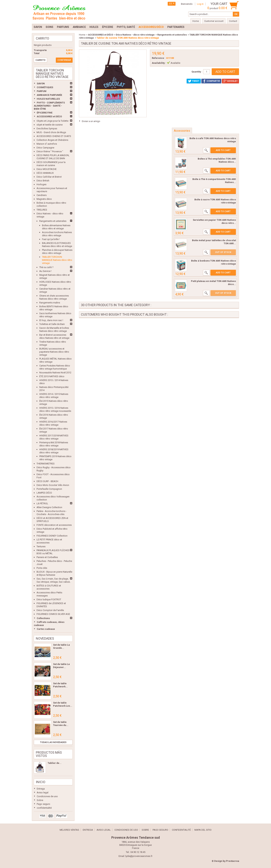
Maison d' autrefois (47, 144)
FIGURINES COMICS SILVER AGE (53, 614)
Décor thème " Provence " (50, 151)
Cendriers (42, 195)
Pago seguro (43, 804)
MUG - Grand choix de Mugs (51, 132)
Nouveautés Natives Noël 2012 (55, 373)
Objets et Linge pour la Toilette (52, 121)
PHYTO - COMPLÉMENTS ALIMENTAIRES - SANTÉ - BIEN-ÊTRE (49, 106)
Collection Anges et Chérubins (52, 140)
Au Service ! (45, 271)
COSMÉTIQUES (45, 87)
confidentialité (44, 808)
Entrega (41, 789)
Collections (43, 618)
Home (82, 35)
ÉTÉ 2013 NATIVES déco (52, 376)
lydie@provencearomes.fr (139, 856)
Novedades (45, 638)
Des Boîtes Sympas (47, 128)
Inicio (41, 782)
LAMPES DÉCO (44, 493)
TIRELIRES (42, 210)
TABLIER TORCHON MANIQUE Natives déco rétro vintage (57, 260)
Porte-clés (42, 568)
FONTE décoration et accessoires (54, 525)
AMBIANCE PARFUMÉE (49, 95)
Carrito (42, 38)
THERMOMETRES (46, 464)
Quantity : (197, 72)
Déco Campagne (45, 148)
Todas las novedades (53, 742)
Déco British (43, 181)
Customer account (214, 21)
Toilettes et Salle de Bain (52, 324)
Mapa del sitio (203, 830)
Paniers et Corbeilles (47, 557)
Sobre (40, 800)
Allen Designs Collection (49, 507)
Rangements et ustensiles (53, 221)
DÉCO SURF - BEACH (47, 481)
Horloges (41, 184)
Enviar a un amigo (91, 121)
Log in (200, 4)
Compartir (211, 81)
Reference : (159, 58)
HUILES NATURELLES (48, 99)
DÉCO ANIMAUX (45, 173)
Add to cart (223, 150)
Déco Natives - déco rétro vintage (135, 35)
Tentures (41, 546)
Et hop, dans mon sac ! (51, 320)
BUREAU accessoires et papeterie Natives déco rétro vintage (54, 352)
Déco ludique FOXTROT (49, 599)
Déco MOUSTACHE (47, 169)
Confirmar (64, 60)
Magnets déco (44, 199)
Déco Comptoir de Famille (50, 610)
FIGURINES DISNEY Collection (52, 536)
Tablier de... (55, 763)
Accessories (182, 131)
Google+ (230, 81)
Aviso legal (43, 793)
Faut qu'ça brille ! (51, 239)
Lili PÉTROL (42, 503)
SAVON (41, 84)
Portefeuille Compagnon (49, 489)
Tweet (194, 81)
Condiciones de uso (47, 796)
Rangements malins (50, 303)
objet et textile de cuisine (50, 125)
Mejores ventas (69, 830)
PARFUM (42, 91)
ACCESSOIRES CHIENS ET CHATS (54, 136)
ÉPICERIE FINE (45, 113)
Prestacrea (233, 861)
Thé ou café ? (46, 267)
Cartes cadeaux (46, 629)
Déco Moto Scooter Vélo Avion (53, 485)
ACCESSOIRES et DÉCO (49, 116)
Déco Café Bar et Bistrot (49, 177)
